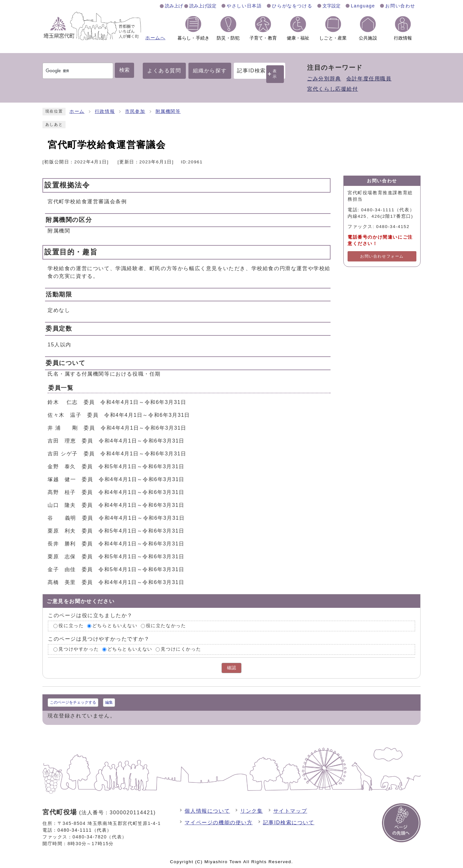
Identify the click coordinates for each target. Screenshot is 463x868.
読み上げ (174, 6)
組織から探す (210, 71)
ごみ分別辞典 (324, 79)
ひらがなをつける (292, 6)
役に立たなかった (166, 626)
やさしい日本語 (244, 6)
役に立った (71, 626)
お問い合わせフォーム (382, 256)
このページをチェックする (73, 702)
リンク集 (251, 811)
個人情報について (207, 811)
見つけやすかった (79, 649)
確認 (232, 668)
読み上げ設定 (203, 6)
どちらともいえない (115, 626)
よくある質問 (164, 71)
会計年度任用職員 (369, 79)
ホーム (77, 111)
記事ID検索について (289, 822)
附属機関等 (168, 111)
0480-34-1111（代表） (85, 830)
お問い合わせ (400, 6)
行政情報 (105, 111)
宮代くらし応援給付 (332, 89)
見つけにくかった (181, 649)
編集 (109, 702)
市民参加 (135, 111)
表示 (275, 74)
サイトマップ (290, 811)
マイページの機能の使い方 (218, 822)
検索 (124, 70)
